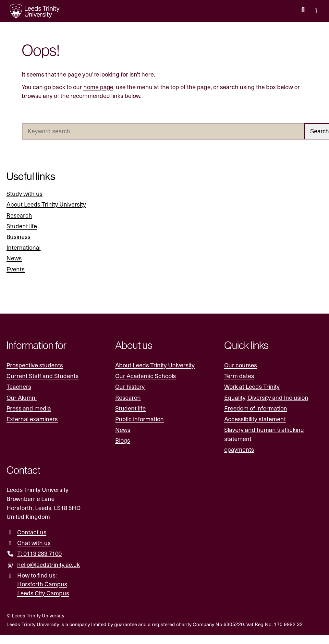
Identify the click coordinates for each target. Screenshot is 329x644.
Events (16, 269)
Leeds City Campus (43, 593)
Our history (130, 387)
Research (19, 215)
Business (19, 237)
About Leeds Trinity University (46, 204)
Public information (140, 419)
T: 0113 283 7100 (39, 554)
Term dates (239, 376)
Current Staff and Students (43, 376)
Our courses (241, 365)
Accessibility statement (255, 419)
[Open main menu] (316, 11)
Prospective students (35, 365)
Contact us (32, 532)
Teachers (19, 387)
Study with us (24, 193)
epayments (239, 449)
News (14, 258)
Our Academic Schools (146, 376)
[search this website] (303, 10)
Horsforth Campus (42, 584)
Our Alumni (22, 397)
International (24, 247)
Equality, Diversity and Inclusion (266, 397)
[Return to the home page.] (35, 11)
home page (98, 87)
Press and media (29, 408)
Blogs (123, 441)
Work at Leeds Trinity (252, 387)
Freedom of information (256, 408)
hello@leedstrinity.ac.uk (49, 564)
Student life (22, 226)
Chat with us (34, 543)
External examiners (32, 419)
